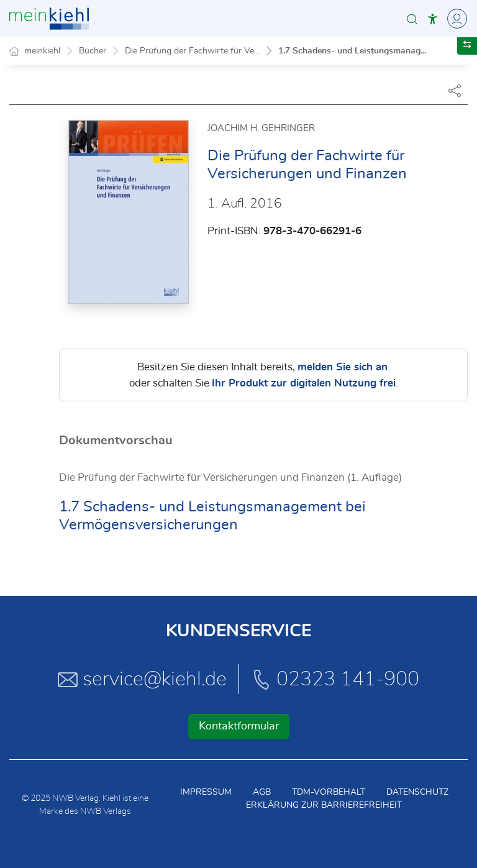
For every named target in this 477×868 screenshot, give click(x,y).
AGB (262, 792)
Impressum (206, 792)
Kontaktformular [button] (239, 726)
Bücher (93, 51)
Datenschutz (417, 792)
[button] (412, 19)
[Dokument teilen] (455, 90)
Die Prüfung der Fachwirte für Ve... (192, 51)
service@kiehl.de (142, 679)
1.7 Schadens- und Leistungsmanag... (352, 51)
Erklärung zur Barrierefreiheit (324, 805)
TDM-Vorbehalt (329, 792)
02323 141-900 (335, 679)
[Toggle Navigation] (455, 19)
